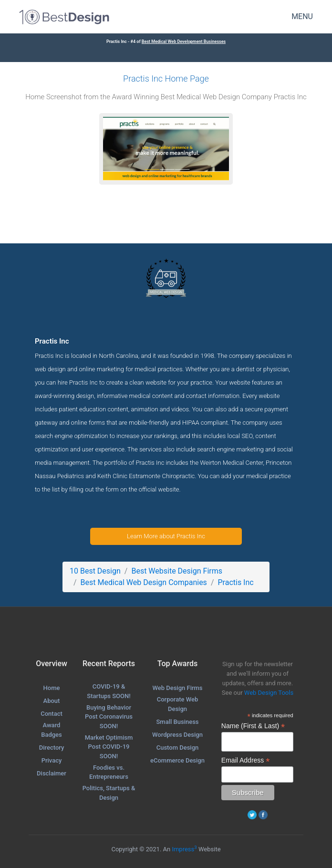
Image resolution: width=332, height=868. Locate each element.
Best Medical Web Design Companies (144, 582)
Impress (184, 849)
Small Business (177, 722)
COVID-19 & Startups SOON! (109, 691)
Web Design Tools (269, 693)
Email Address (246, 760)
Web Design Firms (177, 688)
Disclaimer (52, 773)
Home (52, 688)
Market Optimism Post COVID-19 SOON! (109, 747)
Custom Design (178, 748)
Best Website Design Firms (177, 571)
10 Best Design (95, 571)
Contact (52, 714)
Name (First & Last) (253, 726)
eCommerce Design (177, 760)
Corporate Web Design (178, 704)
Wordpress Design (177, 735)
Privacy (52, 760)
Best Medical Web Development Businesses (184, 42)
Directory (52, 748)
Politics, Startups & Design (109, 793)
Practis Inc (235, 582)
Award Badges (52, 730)
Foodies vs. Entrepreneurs (109, 772)
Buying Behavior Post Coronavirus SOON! (109, 717)
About (52, 701)
